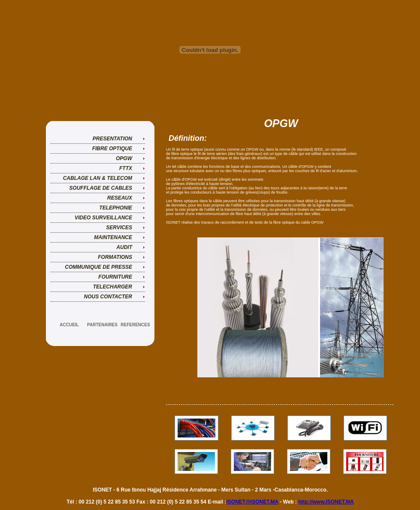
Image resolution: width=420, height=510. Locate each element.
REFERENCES (135, 325)
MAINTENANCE (113, 237)
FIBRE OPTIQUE (112, 149)
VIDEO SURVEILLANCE (103, 218)
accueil (69, 325)
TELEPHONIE (116, 208)
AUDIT (124, 247)
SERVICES (119, 228)
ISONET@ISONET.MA (252, 502)
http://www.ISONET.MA (326, 502)
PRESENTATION (112, 139)
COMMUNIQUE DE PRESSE (98, 267)
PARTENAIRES (102, 325)
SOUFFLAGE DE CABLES (101, 188)
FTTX (126, 168)
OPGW (124, 158)
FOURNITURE (115, 277)
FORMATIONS (115, 257)
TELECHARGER (113, 287)
